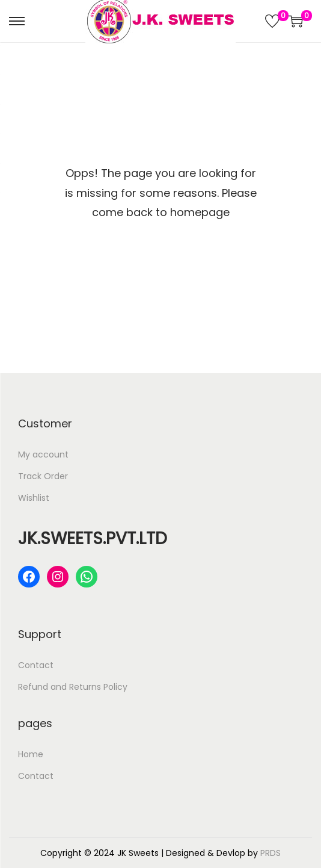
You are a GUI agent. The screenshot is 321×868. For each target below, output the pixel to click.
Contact (36, 665)
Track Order (43, 476)
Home (31, 754)
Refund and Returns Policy (73, 687)
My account (43, 454)
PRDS (271, 853)
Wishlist (34, 498)
